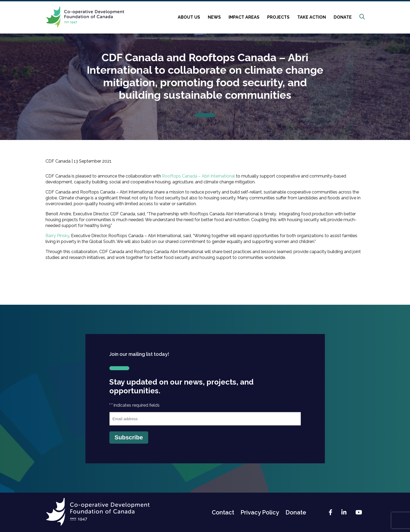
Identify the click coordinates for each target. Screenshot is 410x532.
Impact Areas (244, 17)
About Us (189, 17)
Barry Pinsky (57, 236)
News (214, 17)
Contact (223, 512)
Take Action (312, 17)
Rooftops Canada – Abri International (198, 176)
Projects (278, 17)
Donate (343, 17)
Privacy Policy (260, 512)
